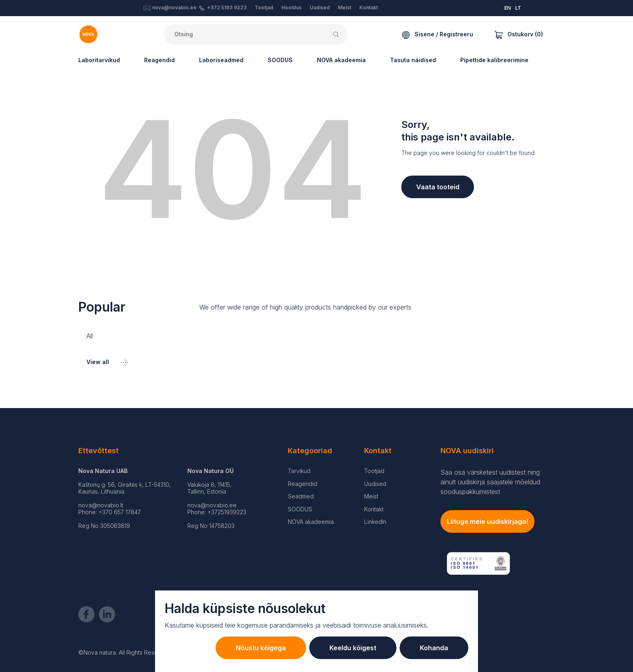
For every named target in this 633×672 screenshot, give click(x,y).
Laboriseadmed (221, 60)
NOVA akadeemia (341, 60)
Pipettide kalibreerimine (494, 60)
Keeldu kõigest (353, 648)
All (90, 336)
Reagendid (159, 60)
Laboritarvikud (99, 60)
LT (518, 8)
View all (107, 362)
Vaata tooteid (438, 187)
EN (507, 8)
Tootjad (264, 7)
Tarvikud (299, 471)
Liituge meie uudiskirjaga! (487, 521)
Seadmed (301, 496)
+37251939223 (227, 512)
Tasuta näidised (413, 60)
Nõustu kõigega (261, 648)
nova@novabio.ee (174, 7)
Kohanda (434, 648)
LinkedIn (375, 522)
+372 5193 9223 (227, 7)
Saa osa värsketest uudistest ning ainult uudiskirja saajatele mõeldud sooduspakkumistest (490, 482)
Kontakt (369, 7)
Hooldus (291, 7)
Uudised (320, 7)
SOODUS (280, 60)
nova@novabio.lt (101, 505)
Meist (345, 7)
